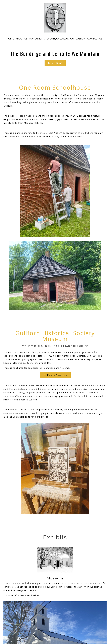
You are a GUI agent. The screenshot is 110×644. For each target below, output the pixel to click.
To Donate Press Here (55, 375)
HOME (10, 39)
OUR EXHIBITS (37, 39)
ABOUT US (21, 39)
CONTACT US (95, 39)
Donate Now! (55, 63)
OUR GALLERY (78, 39)
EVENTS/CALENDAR (58, 39)
